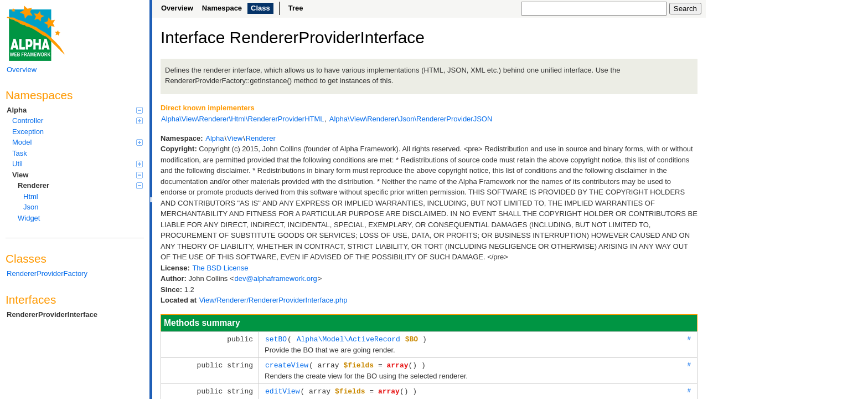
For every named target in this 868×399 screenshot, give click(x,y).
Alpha (75, 110)
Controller (77, 121)
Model (77, 142)
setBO (276, 339)
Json (31, 207)
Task (20, 153)
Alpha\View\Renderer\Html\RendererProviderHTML (243, 119)
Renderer (80, 185)
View (77, 175)
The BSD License (220, 268)
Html (31, 196)
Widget (29, 218)
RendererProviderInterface (52, 314)
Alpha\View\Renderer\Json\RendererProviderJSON (411, 119)
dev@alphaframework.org (276, 278)
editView (282, 390)
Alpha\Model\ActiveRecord (348, 339)
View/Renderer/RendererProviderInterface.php (273, 300)
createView (287, 364)
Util (77, 164)
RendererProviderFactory (47, 273)
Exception (28, 132)
